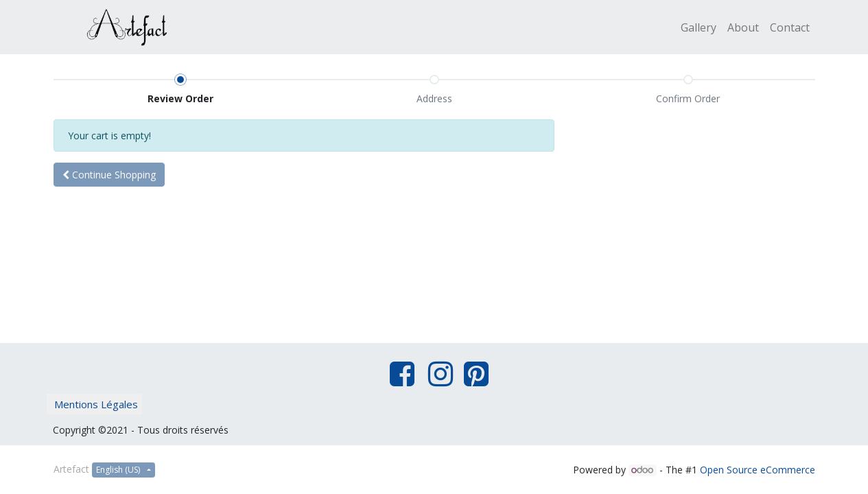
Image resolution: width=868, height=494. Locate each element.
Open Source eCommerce (758, 470)
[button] (109, 175)
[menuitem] (699, 27)
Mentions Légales (96, 404)
